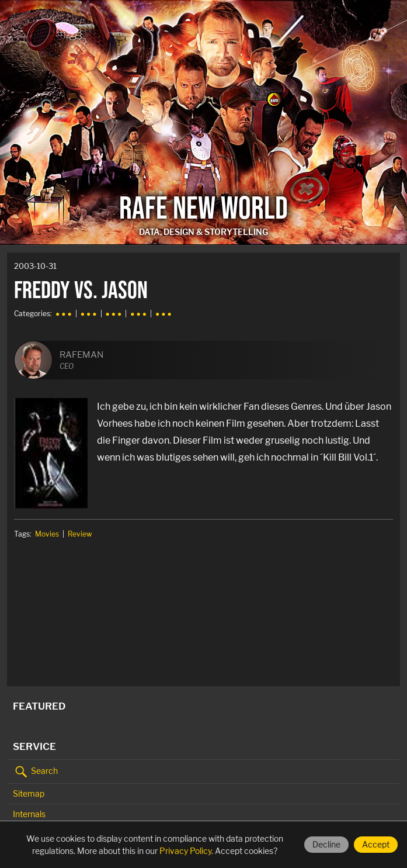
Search (35, 772)
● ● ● (64, 314)
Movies (47, 534)
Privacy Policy (185, 851)
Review (80, 534)
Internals (29, 814)
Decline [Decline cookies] (326, 844)
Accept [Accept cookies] (376, 844)
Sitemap (29, 793)
